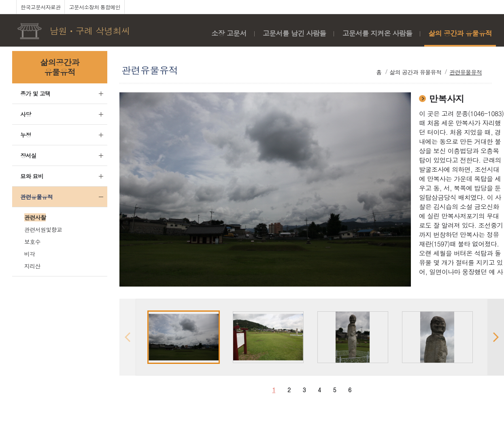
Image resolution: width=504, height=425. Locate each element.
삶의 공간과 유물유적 (460, 33)
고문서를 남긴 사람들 (295, 33)
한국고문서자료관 (40, 7)
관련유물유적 (36, 197)
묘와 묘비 (32, 176)
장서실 (28, 155)
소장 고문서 (229, 33)
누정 (26, 135)
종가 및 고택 (35, 93)
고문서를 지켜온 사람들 (377, 33)
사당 (26, 114)
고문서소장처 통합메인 (95, 7)
